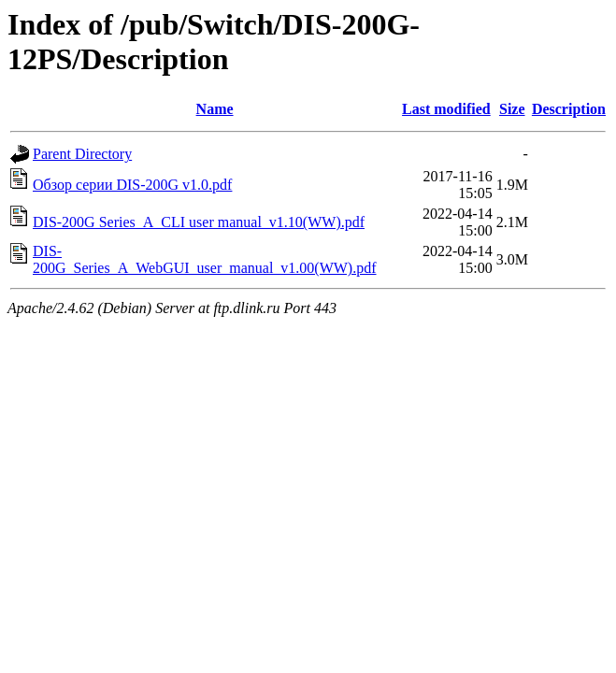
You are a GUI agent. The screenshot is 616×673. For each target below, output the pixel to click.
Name (215, 109)
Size (512, 109)
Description (569, 109)
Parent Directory (82, 154)
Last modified (446, 109)
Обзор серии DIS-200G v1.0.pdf (132, 185)
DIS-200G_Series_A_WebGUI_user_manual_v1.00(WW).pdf (205, 259)
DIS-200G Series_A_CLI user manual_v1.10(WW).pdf (199, 222)
